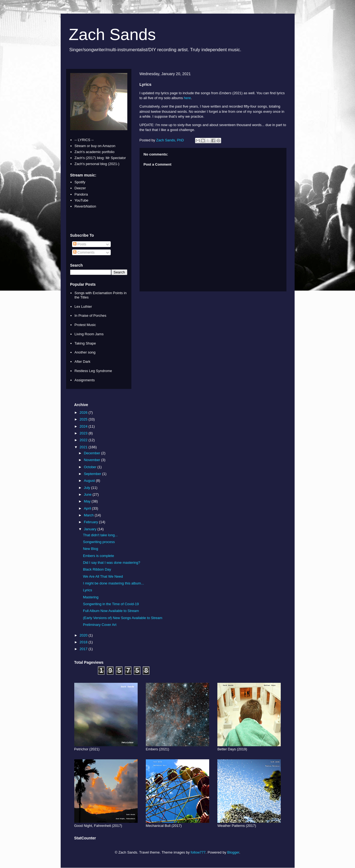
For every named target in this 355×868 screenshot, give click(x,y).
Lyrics (87, 590)
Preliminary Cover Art (100, 625)
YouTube (81, 200)
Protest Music (85, 325)
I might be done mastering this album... (113, 583)
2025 (84, 419)
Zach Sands (112, 34)
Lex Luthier (83, 307)
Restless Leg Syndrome (93, 371)
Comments (84, 252)
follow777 (198, 852)
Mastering (91, 597)
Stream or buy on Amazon (95, 146)
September (93, 474)
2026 (84, 412)
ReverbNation (85, 206)
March (89, 515)
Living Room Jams (89, 334)
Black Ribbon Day (97, 569)
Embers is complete (98, 556)
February (91, 522)
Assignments (85, 380)
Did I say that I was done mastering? (112, 563)
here (187, 98)
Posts (80, 244)
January (91, 529)
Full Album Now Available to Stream (111, 611)
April (88, 508)
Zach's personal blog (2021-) (97, 164)
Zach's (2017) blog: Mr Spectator (100, 158)
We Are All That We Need (103, 576)
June (88, 494)
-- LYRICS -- (84, 140)
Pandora (81, 194)
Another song (85, 352)
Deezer (80, 188)
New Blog (91, 549)
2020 (84, 635)
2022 (84, 440)
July (87, 488)
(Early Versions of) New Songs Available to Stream (123, 618)
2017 (84, 649)
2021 (84, 447)
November (92, 460)
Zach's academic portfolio (95, 152)
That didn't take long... (100, 535)
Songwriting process (99, 542)
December (92, 453)
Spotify (80, 182)
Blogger (233, 852)
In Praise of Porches (90, 316)
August (90, 481)
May (88, 501)
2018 (84, 642)
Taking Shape (85, 343)
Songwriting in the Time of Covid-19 (111, 604)
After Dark (83, 362)
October (91, 467)
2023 (84, 433)
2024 (84, 426)
